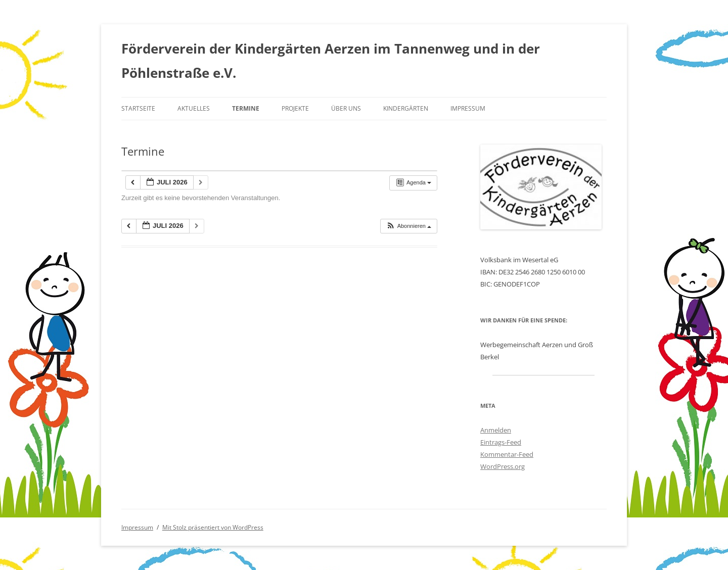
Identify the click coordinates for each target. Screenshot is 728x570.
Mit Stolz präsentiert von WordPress (213, 527)
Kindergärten (406, 108)
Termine (246, 108)
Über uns (346, 108)
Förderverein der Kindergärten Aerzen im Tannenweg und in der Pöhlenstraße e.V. (331, 61)
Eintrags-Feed (501, 442)
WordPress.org (503, 466)
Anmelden (496, 430)
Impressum (468, 108)
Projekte (295, 108)
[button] (408, 226)
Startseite (138, 108)
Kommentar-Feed (507, 454)
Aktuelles (194, 108)
